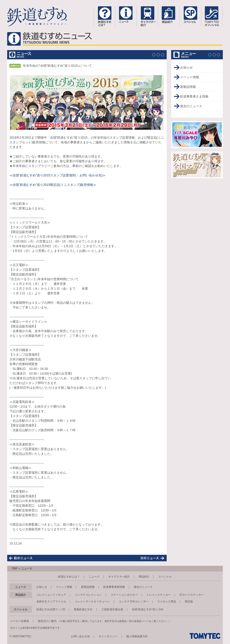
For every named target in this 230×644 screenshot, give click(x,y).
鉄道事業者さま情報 (194, 96)
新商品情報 (88, 587)
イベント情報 (190, 77)
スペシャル (165, 577)
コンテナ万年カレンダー (134, 602)
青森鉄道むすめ (83, 609)
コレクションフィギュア (51, 595)
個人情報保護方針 (137, 636)
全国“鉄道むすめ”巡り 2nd (147, 609)
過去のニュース (191, 106)
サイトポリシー (108, 636)
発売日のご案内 (47, 621)
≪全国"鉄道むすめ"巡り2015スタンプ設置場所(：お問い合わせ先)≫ (57, 175)
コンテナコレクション (88, 595)
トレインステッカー (159, 595)
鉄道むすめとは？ (69, 577)
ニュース (94, 577)
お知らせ (186, 67)
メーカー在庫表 (20, 621)
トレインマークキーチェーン (92, 602)
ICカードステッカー (192, 595)
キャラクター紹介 (119, 577)
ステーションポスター (124, 595)
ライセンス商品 (167, 602)
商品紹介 (144, 577)
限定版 (189, 602)
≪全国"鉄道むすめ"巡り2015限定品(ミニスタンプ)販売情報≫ (53, 185)
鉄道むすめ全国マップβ (51, 609)
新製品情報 (188, 87)
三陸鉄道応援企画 (112, 609)
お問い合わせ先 (80, 636)
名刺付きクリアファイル (51, 602)
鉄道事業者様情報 (114, 587)
